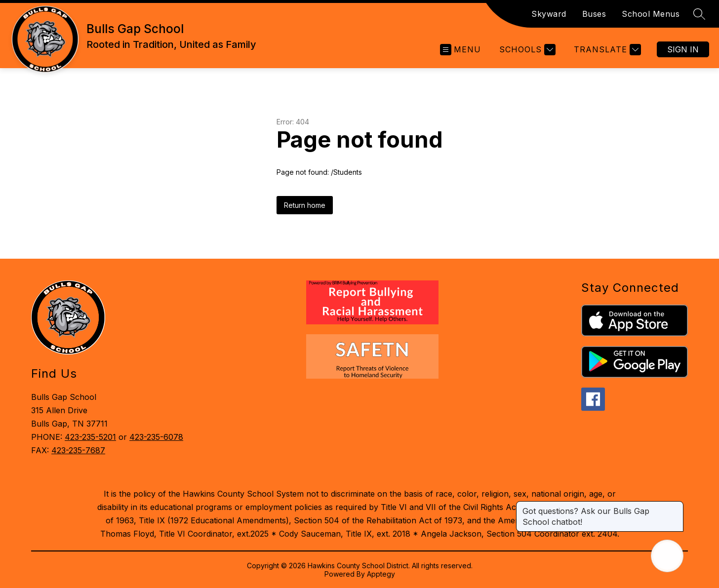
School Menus (651, 14)
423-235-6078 (156, 437)
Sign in (683, 49)
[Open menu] (460, 50)
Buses (594, 14)
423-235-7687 (78, 450)
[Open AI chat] (667, 556)
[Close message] (676, 506)
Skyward (549, 14)
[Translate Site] (606, 50)
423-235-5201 (90, 437)
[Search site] (699, 14)
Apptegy (381, 574)
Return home (305, 205)
